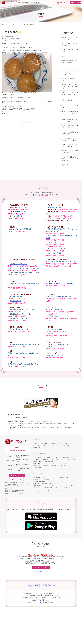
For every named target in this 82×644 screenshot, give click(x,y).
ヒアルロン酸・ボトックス (62, 477)
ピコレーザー (37, 488)
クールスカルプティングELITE (62, 490)
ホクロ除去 (37, 459)
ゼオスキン (37, 492)
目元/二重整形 (71, 459)
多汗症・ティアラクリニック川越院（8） (70, 106)
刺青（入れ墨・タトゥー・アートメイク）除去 (45, 464)
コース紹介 (36, 3)
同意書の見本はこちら (41, 572)
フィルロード (64, 466)
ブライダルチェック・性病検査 (41, 466)
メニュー (31, 3)
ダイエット (46, 459)
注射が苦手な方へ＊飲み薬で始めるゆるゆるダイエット (70, 61)
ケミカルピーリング (47, 490)
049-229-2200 (19, 450)
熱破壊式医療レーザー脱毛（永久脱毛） (43, 457)
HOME (20, 3)
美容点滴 (47, 480)
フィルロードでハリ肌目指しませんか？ (70, 51)
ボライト (36, 490)
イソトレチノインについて (69, 56)
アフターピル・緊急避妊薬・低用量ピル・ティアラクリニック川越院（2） (70, 159)
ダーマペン (58, 488)
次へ (30, 121)
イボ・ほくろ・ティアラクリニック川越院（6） (70, 152)
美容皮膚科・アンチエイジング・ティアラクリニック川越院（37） (70, 87)
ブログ (67, 443)
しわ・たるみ (55, 459)
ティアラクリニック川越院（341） (69, 79)
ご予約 (60, 443)
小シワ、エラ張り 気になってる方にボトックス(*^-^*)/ (70, 44)
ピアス (58, 457)
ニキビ (63, 459)
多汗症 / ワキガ (38, 461)
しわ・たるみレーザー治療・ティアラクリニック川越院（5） (70, 139)
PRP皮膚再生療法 (48, 488)
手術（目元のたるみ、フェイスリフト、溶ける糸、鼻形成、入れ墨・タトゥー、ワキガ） (54, 486)
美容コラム (47, 446)
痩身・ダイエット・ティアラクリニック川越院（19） (70, 100)
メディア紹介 (37, 446)
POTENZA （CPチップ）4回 (56, 284)
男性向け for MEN (49, 461)
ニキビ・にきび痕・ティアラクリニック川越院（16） (70, 145)
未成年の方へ (37, 448)
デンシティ (55, 466)
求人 (54, 446)
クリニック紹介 (25, 3)
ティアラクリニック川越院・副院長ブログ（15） (70, 133)
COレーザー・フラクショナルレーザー (43, 484)
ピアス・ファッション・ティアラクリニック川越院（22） (70, 94)
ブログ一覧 (22, 24)
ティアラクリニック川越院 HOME (10, 24)
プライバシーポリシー (64, 446)
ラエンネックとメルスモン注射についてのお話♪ (70, 38)
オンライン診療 (38, 468)
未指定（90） (65, 165)
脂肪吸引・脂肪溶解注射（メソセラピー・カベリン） (46, 482)
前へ (24, 121)
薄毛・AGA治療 (38, 480)
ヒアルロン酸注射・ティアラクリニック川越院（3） (70, 120)
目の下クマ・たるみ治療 (70, 488)
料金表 (41, 3)
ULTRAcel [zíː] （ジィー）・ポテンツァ (43, 477)
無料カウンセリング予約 (76, 3)
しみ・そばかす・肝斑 (68, 457)
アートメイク (63, 464)
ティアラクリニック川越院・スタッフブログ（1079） (70, 127)
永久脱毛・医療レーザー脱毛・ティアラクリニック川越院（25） (70, 113)
